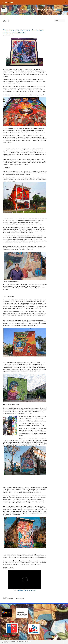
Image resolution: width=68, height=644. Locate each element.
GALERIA (23, 10)
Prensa (6, 597)
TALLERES (46, 10)
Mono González (18, 599)
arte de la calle (7, 599)
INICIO (18, 10)
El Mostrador (33, 590)
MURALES (29, 10)
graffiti (13, 599)
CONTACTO (55, 10)
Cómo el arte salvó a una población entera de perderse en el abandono (23, 31)
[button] (45, 613)
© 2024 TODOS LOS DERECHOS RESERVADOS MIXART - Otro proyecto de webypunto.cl (17, 642)
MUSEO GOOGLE (40, 10)
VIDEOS (51, 10)
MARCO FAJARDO (23, 590)
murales (24, 599)
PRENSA (34, 10)
